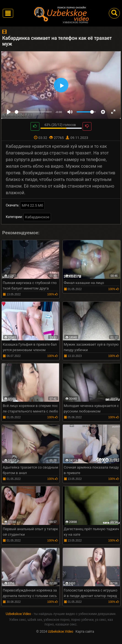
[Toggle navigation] (8, 13)
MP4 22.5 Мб (32, 205)
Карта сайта (85, 632)
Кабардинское (37, 217)
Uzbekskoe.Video (18, 614)
